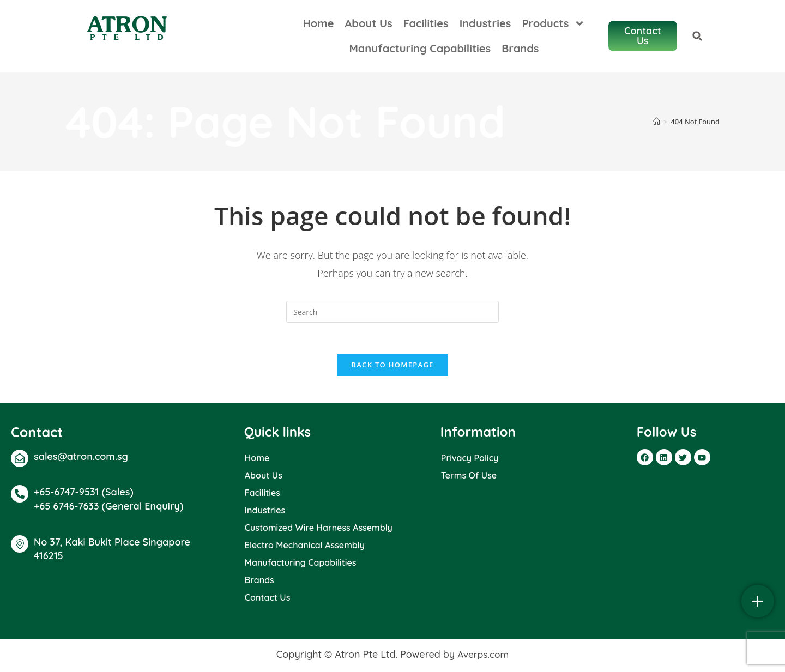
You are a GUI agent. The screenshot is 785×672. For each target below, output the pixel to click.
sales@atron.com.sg (81, 458)
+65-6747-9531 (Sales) (84, 494)
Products (565, 23)
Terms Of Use (469, 477)
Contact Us (268, 599)
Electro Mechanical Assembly (305, 547)
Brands (532, 48)
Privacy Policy (470, 459)
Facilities (437, 23)
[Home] (657, 122)
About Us (380, 23)
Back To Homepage (392, 366)
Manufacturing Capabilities (431, 48)
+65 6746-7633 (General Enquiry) (108, 508)
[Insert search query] (392, 312)
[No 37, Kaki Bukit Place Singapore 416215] (20, 546)
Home (330, 23)
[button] (760, 36)
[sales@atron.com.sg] (20, 460)
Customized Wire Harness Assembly (319, 529)
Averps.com (483, 656)
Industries (497, 23)
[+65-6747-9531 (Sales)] (20, 495)
